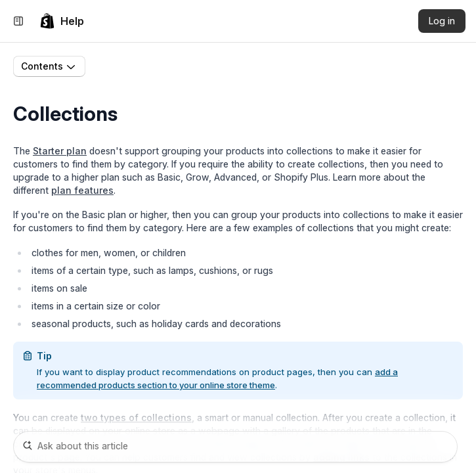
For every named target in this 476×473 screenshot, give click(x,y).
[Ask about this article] (235, 447)
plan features (82, 190)
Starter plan (60, 151)
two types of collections (136, 417)
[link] (62, 21)
